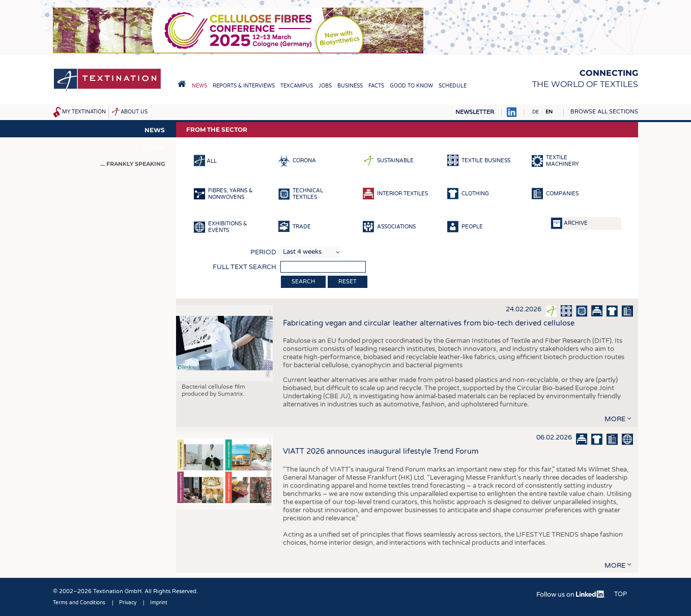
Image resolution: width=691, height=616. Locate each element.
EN (549, 112)
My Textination (84, 112)
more (615, 419)
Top (621, 594)
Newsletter (475, 112)
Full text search (244, 267)
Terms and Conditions (79, 603)
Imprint (159, 603)
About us (134, 112)
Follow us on (571, 595)
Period (263, 252)
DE (536, 112)
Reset (348, 282)
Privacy (128, 603)
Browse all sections (604, 112)
